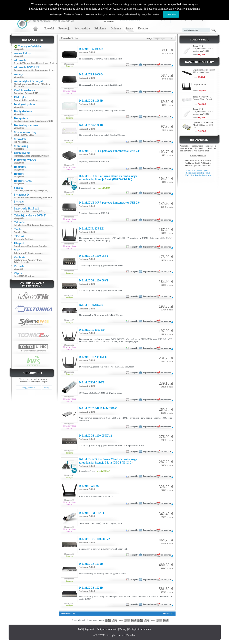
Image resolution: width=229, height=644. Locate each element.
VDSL (17, 135)
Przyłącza (19, 156)
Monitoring (33, 246)
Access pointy (46, 225)
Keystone (30, 276)
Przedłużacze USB (44, 121)
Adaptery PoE (34, 260)
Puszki (17, 100)
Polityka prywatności (107, 629)
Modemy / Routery (41, 84)
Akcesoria (19, 86)
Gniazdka (19, 191)
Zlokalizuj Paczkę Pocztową (198, 175)
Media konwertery (23, 84)
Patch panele (32, 211)
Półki (42, 211)
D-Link (92, 52)
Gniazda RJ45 (31, 93)
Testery (53, 63)
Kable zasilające (29, 100)
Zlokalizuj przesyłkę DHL (198, 170)
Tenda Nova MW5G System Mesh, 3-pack (203, 98)
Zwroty (123, 629)
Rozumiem (171, 14)
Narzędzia (42, 191)
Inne (16, 276)
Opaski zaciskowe (40, 63)
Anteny (35, 225)
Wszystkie (19, 49)
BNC (31, 135)
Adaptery (47, 198)
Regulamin (90, 629)
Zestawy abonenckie (24, 70)
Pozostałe (19, 93)
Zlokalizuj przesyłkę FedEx (198, 173)
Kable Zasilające (32, 156)
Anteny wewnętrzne (44, 70)
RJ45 (22, 276)
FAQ (80, 629)
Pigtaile (45, 156)
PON (25, 232)
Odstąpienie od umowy (140, 629)
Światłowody (30, 191)
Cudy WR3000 (200, 84)
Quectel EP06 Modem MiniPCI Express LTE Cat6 (203, 125)
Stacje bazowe (35, 253)
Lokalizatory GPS (22, 225)
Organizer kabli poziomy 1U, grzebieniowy (204, 71)
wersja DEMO (103, 188)
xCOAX (24, 135)
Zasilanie (29, 239)
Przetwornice (20, 260)
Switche (18, 232)
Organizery (19, 211)
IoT (16, 142)
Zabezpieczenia (22, 262)
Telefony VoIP (21, 253)
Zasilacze (19, 121)
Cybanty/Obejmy (22, 63)
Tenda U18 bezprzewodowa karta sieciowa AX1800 (203, 48)
